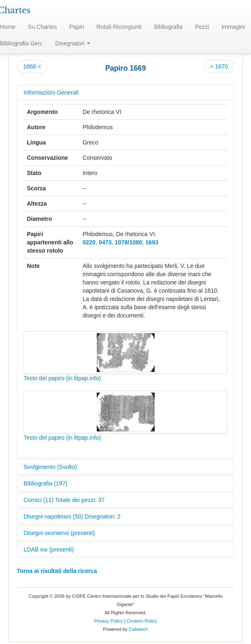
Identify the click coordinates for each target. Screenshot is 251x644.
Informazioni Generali (51, 92)
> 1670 (219, 66)
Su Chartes (42, 27)
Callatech (138, 629)
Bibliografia (168, 27)
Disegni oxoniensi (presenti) (59, 533)
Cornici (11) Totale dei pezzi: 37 (64, 500)
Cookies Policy (142, 621)
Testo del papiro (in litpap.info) (62, 378)
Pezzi (202, 27)
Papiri (76, 27)
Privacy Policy (108, 621)
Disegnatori (73, 43)
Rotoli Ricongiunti (119, 27)
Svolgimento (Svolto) (50, 467)
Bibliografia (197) (45, 483)
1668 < (32, 66)
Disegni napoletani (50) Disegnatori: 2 (72, 516)
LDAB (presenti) (49, 549)
